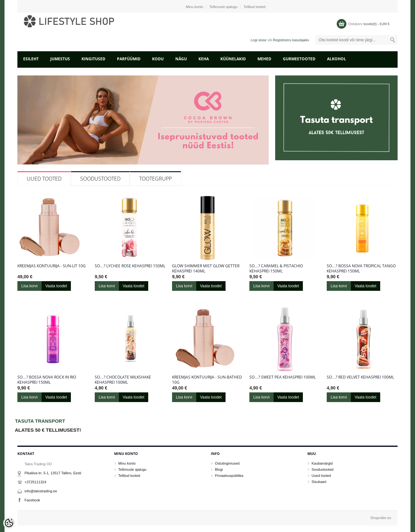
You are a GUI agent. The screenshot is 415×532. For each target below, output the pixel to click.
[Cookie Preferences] (9, 523)
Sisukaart (319, 482)
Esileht (31, 59)
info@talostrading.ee (41, 491)
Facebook (32, 500)
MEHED (264, 59)
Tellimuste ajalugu (223, 7)
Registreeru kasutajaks (291, 40)
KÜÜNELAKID (233, 59)
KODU (158, 59)
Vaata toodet (56, 286)
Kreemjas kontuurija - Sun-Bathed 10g (207, 380)
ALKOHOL (337, 59)
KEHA (204, 59)
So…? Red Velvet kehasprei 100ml (360, 377)
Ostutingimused (227, 463)
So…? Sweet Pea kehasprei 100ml (283, 377)
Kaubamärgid (322, 463)
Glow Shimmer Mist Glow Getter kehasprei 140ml (206, 269)
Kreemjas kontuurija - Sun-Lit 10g (52, 266)
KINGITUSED (93, 59)
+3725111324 (35, 482)
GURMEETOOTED (299, 59)
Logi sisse (259, 40)
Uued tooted (44, 179)
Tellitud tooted (255, 7)
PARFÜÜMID (129, 59)
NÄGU (181, 59)
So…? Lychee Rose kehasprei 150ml (130, 266)
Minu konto (195, 7)
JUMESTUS (60, 59)
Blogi (219, 469)
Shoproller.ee (381, 518)
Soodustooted (100, 179)
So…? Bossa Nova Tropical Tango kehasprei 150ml (361, 269)
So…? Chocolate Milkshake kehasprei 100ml (123, 380)
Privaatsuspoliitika (229, 476)
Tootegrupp (155, 179)
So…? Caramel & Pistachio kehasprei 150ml (276, 269)
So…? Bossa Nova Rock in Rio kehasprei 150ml (47, 380)
